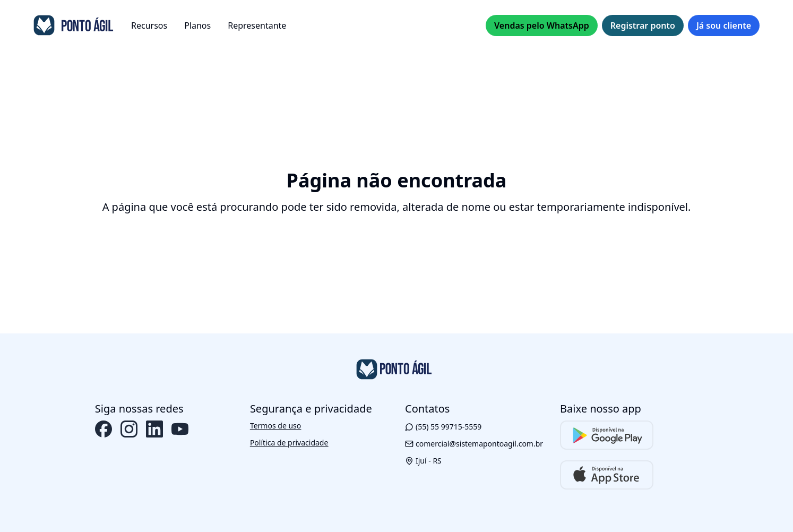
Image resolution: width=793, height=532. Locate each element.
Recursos (149, 25)
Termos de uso (275, 426)
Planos (197, 25)
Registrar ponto (643, 25)
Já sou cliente (724, 25)
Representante (257, 25)
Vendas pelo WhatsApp (542, 25)
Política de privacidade (289, 443)
